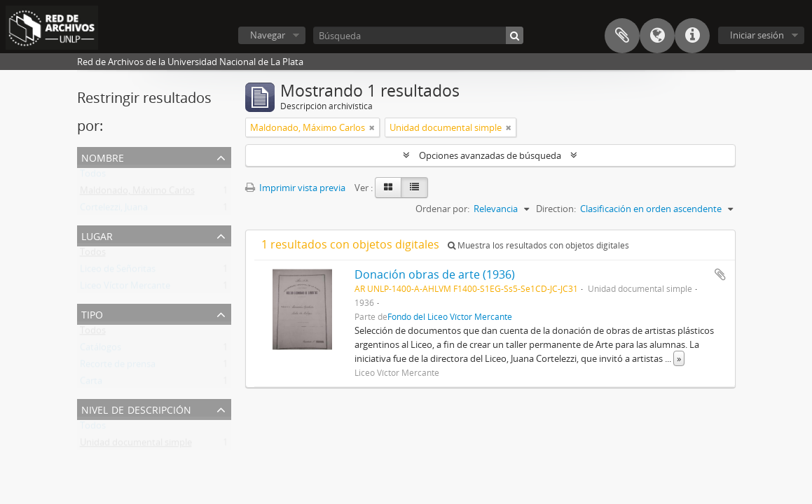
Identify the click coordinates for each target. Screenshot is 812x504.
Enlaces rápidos (692, 36)
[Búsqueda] (418, 35)
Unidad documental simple (136, 445)
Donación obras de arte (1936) (435, 274)
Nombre (103, 156)
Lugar (97, 235)
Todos (93, 176)
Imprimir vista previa (295, 188)
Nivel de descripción (136, 408)
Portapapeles (622, 36)
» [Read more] (679, 358)
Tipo (92, 313)
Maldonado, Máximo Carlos (137, 193)
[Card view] (388, 188)
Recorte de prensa (118, 367)
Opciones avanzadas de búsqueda (490, 155)
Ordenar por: (442, 209)
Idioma (657, 36)
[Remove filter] (372, 127)
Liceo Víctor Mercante (125, 288)
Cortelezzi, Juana (114, 210)
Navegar (268, 35)
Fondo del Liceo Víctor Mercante (450, 316)
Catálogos (101, 350)
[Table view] (414, 188)
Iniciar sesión (757, 35)
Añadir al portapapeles (720, 274)
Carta (91, 384)
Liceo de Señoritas (118, 272)
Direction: (556, 209)
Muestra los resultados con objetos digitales (538, 245)
